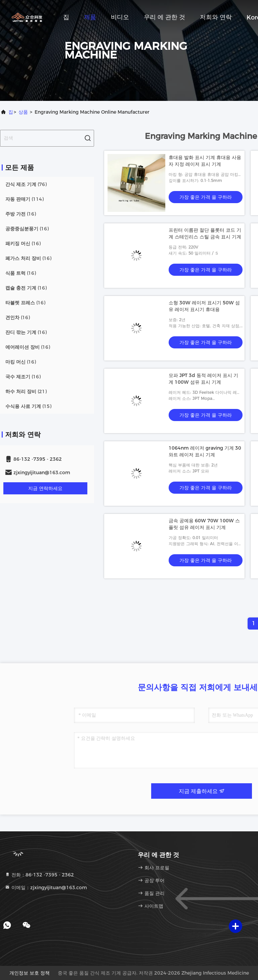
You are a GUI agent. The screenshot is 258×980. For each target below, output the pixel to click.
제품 (90, 17)
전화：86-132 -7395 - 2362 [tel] (39, 875)
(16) (21, 214)
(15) (28, 406)
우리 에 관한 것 (164, 17)
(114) (25, 199)
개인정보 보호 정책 (30, 973)
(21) (26, 391)
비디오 (120, 17)
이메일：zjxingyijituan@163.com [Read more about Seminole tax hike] (46, 888)
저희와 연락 (216, 17)
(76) (26, 184)
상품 (23, 112)
